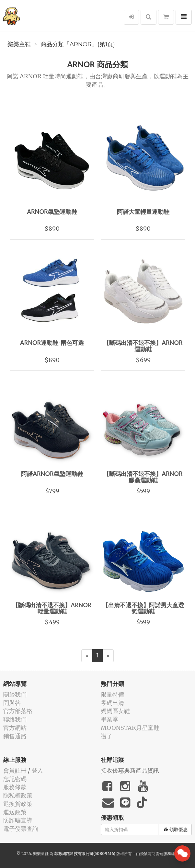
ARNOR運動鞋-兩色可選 (52, 343)
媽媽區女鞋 (115, 711)
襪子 (107, 736)
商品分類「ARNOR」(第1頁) (78, 44)
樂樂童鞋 (19, 44)
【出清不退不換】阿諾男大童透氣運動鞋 (143, 608)
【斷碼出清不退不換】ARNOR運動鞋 (143, 346)
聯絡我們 (15, 719)
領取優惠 (176, 830)
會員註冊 (15, 770)
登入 (37, 770)
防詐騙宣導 (18, 820)
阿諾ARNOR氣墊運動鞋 (52, 474)
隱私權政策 (18, 795)
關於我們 (15, 694)
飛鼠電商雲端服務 (155, 854)
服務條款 (15, 787)
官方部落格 (18, 711)
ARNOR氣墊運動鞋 (52, 212)
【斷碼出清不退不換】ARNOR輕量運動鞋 (52, 608)
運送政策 (15, 812)
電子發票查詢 (21, 829)
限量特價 (112, 694)
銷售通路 (15, 736)
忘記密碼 (15, 779)
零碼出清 (112, 703)
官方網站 (15, 728)
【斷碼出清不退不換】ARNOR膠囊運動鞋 (143, 477)
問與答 (12, 703)
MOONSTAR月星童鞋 (130, 728)
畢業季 (109, 719)
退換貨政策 (18, 804)
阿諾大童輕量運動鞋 (143, 212)
